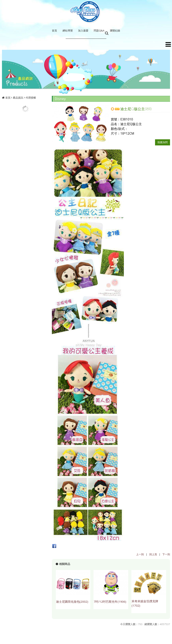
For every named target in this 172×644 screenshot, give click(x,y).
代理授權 (31, 98)
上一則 (140, 554)
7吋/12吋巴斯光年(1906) (110, 601)
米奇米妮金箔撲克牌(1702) (145, 603)
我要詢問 (163, 142)
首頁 (8, 98)
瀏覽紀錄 (115, 30)
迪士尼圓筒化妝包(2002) (72, 601)
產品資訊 (18, 98)
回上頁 (153, 554)
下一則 (166, 554)
